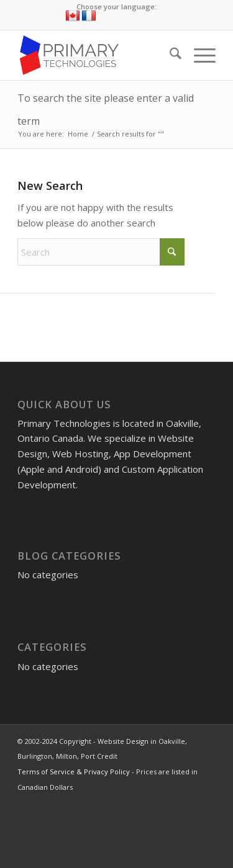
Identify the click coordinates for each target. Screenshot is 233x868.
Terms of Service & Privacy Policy (74, 772)
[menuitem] (169, 55)
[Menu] (199, 55)
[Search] (169, 55)
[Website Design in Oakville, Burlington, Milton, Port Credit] (97, 55)
